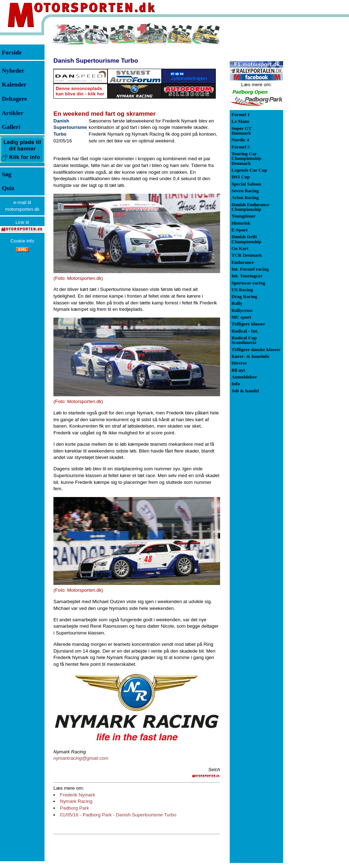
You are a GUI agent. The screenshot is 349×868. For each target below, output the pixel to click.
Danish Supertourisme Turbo (96, 61)
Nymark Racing (76, 801)
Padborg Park (74, 808)
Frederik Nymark (77, 795)
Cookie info (22, 241)
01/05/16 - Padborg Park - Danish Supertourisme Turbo (118, 815)
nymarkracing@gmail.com (81, 758)
